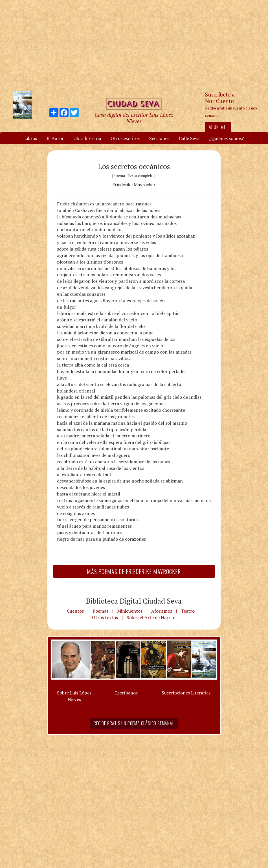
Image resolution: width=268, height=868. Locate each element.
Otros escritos (125, 138)
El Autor (55, 138)
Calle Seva (189, 138)
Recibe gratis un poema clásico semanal (134, 723)
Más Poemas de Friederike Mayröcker (134, 571)
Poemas (100, 611)
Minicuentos (130, 611)
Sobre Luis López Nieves (74, 696)
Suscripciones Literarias (186, 693)
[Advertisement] (134, 45)
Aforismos (162, 611)
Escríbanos (126, 693)
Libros (31, 138)
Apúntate (218, 127)
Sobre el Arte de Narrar (151, 617)
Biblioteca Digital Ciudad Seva (134, 601)
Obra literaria (87, 138)
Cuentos (75, 611)
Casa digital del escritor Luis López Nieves (134, 118)
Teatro (188, 611)
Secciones (159, 138)
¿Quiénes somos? (226, 138)
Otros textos (105, 617)
